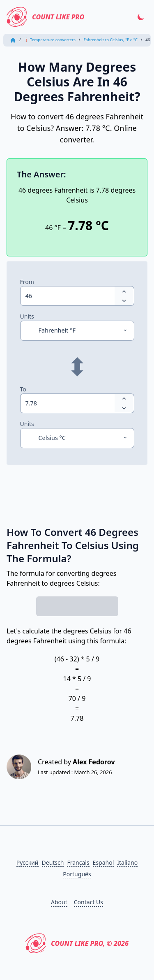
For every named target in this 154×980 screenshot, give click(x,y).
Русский (28, 862)
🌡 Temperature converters (50, 40)
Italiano (127, 862)
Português (77, 874)
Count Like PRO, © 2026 (77, 943)
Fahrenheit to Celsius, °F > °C (110, 40)
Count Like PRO (45, 17)
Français (78, 862)
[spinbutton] (67, 296)
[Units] (77, 331)
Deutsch (53, 862)
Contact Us (88, 902)
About (59, 902)
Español (103, 862)
